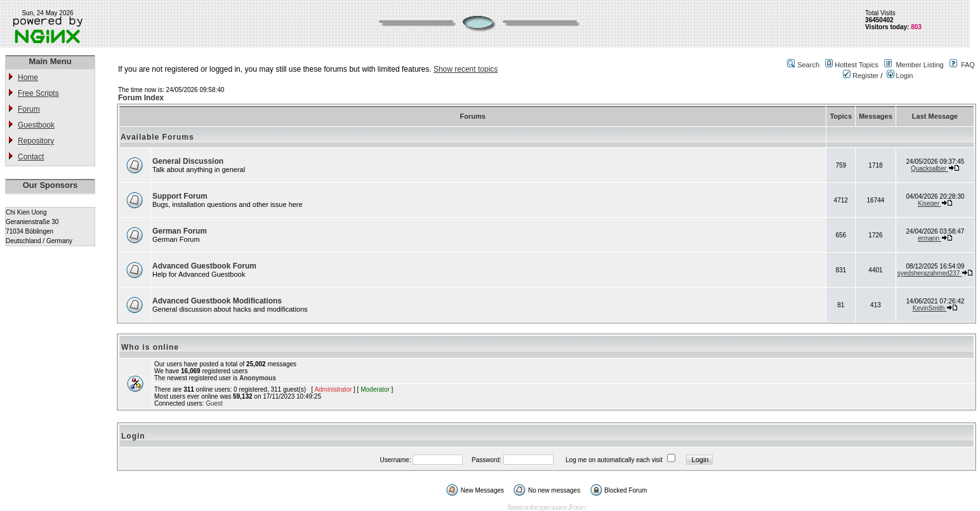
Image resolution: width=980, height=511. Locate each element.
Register (861, 76)
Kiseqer (930, 203)
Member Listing (919, 65)
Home (28, 77)
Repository (36, 141)
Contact (31, 157)
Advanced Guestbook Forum (204, 266)
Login (900, 76)
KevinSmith (930, 308)
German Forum (180, 231)
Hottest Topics (857, 65)
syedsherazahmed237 (930, 273)
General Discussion (188, 161)
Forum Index (141, 98)
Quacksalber (930, 169)
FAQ (968, 65)
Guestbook (36, 125)
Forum (29, 109)
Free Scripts (38, 93)
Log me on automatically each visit (614, 460)
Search (808, 65)
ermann (930, 238)
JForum (576, 508)
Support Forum (180, 196)
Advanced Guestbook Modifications (217, 301)
